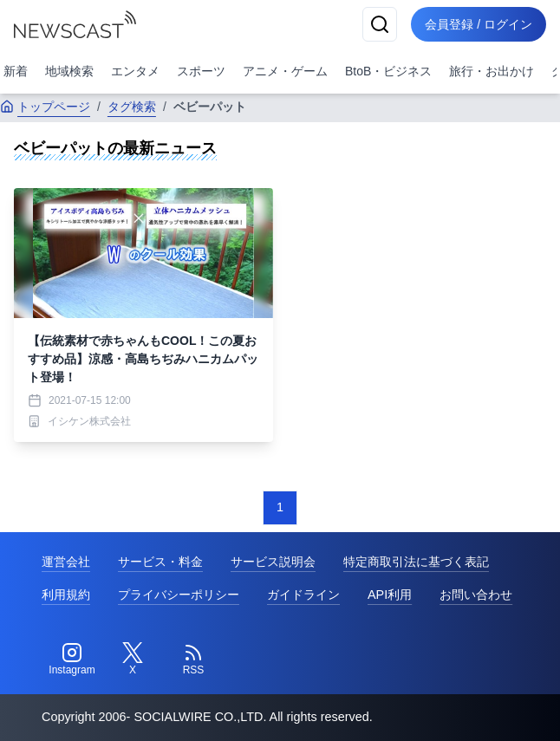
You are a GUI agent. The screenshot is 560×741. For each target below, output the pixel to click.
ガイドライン (303, 595)
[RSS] (193, 660)
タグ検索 (132, 107)
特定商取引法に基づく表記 (416, 562)
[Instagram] (72, 660)
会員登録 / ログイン (479, 24)
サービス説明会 (273, 562)
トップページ (45, 107)
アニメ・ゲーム (285, 71)
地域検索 (69, 71)
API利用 (390, 595)
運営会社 (66, 562)
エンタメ (135, 71)
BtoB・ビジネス (388, 71)
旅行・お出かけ (492, 71)
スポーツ (201, 71)
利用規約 (66, 595)
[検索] (380, 24)
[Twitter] (133, 660)
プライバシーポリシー (179, 595)
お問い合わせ (476, 595)
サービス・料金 (160, 562)
